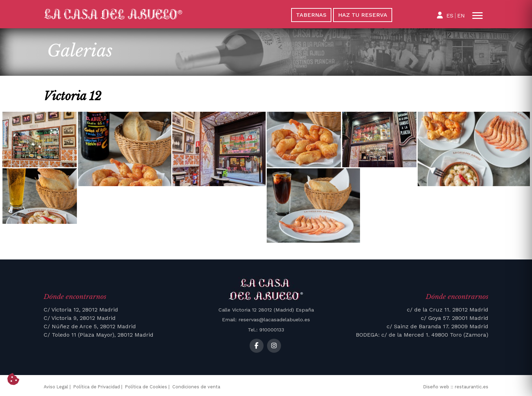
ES (450, 16)
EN (461, 16)
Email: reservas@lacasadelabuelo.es (266, 320)
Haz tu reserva (363, 15)
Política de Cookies (146, 387)
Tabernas (311, 15)
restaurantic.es (472, 387)
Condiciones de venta (196, 387)
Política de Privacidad (97, 387)
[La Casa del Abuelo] (150, 14)
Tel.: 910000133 (266, 330)
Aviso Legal (56, 387)
